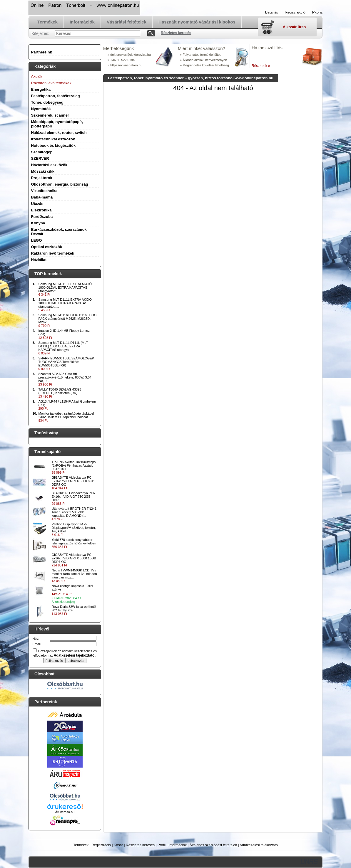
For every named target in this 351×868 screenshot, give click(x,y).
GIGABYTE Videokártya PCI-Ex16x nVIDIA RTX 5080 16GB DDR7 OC (74, 558)
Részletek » (261, 66)
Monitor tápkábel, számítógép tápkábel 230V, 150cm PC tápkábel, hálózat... (66, 415)
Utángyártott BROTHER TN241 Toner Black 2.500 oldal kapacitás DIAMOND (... (74, 512)
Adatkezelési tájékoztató (259, 845)
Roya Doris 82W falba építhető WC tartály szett (74, 608)
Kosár (118, 845)
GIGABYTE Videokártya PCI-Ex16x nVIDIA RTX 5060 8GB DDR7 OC (73, 481)
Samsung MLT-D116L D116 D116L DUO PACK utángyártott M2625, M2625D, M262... (68, 319)
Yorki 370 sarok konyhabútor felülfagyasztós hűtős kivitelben (74, 541)
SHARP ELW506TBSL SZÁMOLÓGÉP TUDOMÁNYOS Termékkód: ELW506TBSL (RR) (66, 362)
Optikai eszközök (47, 247)
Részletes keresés (140, 845)
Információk (178, 845)
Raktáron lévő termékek (53, 253)
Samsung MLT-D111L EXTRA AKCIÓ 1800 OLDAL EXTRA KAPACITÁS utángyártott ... (65, 287)
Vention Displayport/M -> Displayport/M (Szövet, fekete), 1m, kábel (74, 528)
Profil (162, 845)
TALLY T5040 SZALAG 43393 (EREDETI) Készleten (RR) (60, 391)
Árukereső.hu (65, 812)
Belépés (272, 12)
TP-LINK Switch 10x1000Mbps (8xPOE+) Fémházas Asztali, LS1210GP (74, 465)
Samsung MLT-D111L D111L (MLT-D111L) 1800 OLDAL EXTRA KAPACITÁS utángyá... (64, 346)
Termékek (81, 845)
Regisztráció (101, 845)
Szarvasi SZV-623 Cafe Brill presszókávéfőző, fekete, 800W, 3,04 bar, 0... (65, 377)
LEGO (37, 240)
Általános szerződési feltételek (213, 845)
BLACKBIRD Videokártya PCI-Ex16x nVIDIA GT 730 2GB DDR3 (73, 497)
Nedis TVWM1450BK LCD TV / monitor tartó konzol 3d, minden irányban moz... (74, 574)
